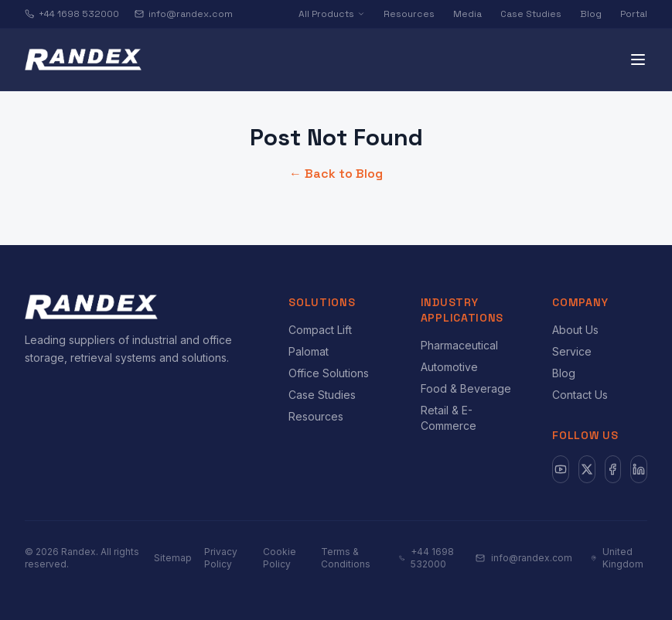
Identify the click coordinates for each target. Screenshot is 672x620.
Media (467, 14)
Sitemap (173, 558)
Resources (409, 14)
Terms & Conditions (346, 558)
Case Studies (531, 14)
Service (572, 351)
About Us (575, 330)
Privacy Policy (221, 558)
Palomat (309, 351)
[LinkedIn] (639, 469)
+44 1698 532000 (72, 14)
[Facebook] (613, 469)
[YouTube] (561, 469)
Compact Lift (320, 330)
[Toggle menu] (638, 60)
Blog (591, 14)
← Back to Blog (336, 174)
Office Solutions (329, 373)
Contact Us (580, 395)
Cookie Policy (280, 558)
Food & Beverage (466, 388)
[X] (587, 469)
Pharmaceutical (459, 345)
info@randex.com (184, 14)
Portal (634, 14)
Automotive (449, 367)
